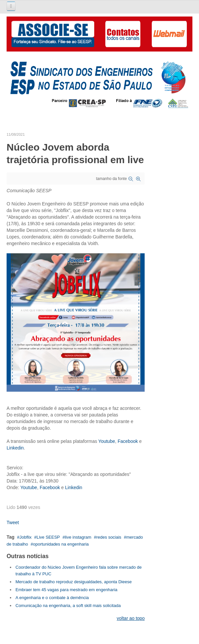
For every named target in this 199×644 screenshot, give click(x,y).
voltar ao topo (131, 618)
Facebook (128, 441)
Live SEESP (48, 537)
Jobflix (26, 537)
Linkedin (15, 448)
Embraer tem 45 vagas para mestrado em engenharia (66, 590)
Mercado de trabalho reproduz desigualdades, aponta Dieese (74, 582)
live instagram (78, 537)
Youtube (107, 441)
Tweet (13, 522)
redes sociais (109, 537)
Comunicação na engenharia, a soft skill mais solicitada (68, 606)
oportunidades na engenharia (61, 544)
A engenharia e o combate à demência (52, 598)
